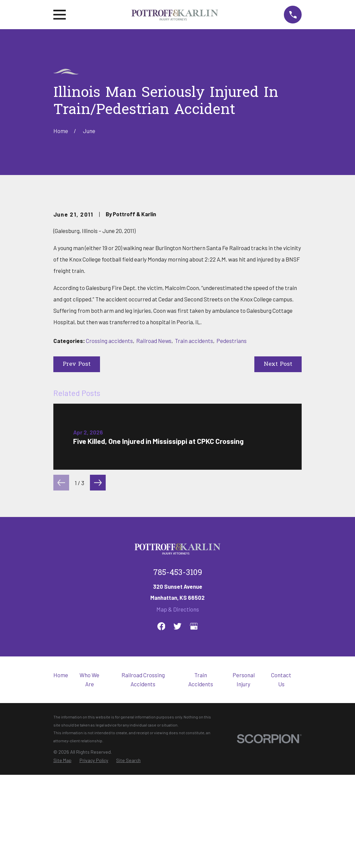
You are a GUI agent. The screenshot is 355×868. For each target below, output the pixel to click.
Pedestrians (232, 455)
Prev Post (77, 478)
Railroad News (154, 455)
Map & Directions (178, 723)
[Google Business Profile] (194, 740)
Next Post (278, 478)
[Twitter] (177, 740)
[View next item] (98, 597)
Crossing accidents (109, 455)
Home (61, 789)
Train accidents (194, 455)
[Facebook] (161, 740)
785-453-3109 (178, 687)
